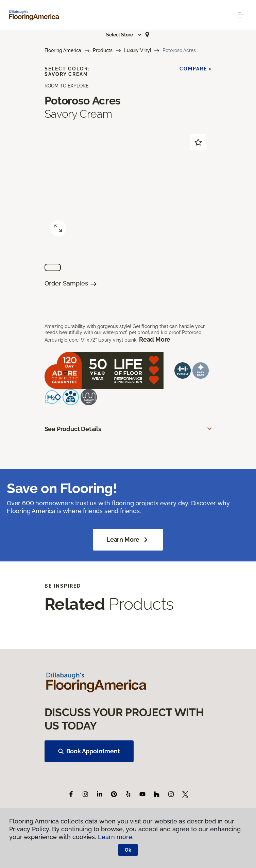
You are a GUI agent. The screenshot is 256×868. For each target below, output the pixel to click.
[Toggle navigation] (241, 15)
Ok (128, 850)
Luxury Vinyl (138, 50)
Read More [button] (155, 339)
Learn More (128, 540)
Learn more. (116, 837)
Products (103, 50)
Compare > (196, 69)
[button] (124, 35)
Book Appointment (89, 751)
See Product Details (73, 429)
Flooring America (63, 50)
